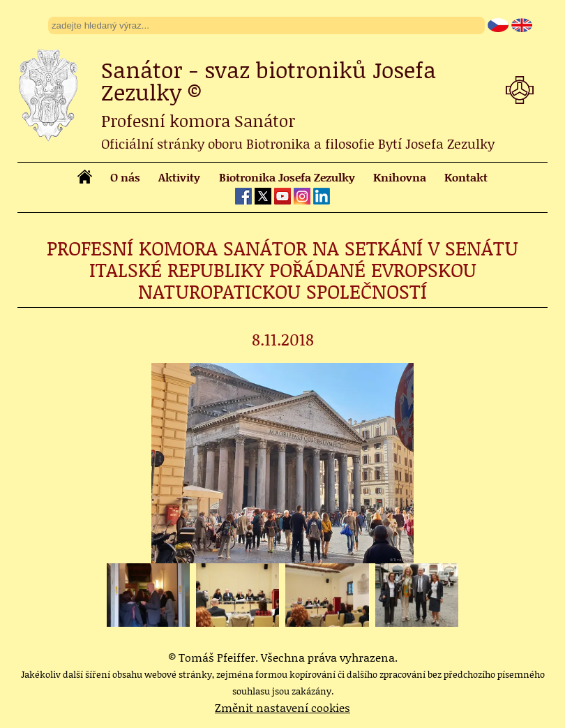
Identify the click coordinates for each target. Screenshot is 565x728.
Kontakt (466, 177)
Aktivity (179, 177)
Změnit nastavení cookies (282, 707)
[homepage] (85, 179)
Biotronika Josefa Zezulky (287, 177)
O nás (125, 177)
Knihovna (400, 177)
